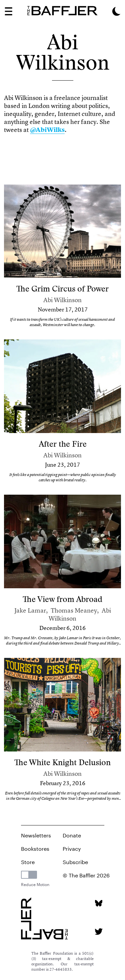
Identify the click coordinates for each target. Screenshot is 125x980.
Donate (72, 835)
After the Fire (63, 444)
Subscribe (75, 861)
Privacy (72, 848)
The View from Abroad (62, 599)
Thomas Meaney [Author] (74, 610)
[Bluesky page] (98, 903)
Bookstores (35, 848)
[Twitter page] (98, 932)
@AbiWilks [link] (47, 130)
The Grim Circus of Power (62, 289)
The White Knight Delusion (62, 762)
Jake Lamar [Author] (30, 610)
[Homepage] (62, 11)
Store (28, 861)
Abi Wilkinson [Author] (62, 300)
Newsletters (36, 835)
